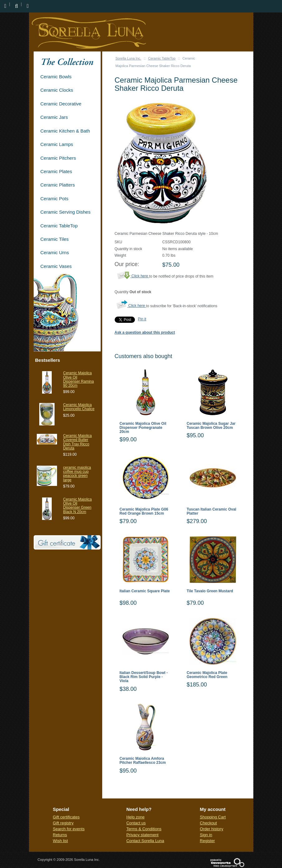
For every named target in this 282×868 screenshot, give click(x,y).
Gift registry (63, 823)
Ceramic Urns (55, 252)
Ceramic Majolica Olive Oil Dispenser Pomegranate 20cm (143, 428)
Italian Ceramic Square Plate (145, 591)
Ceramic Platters (58, 185)
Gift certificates (66, 817)
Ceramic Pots (55, 199)
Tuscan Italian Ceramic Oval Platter (211, 512)
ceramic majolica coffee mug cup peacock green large (77, 474)
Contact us (136, 823)
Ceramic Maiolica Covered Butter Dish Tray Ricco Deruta (78, 442)
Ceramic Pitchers (58, 158)
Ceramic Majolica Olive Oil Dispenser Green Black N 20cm (78, 506)
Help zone (135, 817)
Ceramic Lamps (57, 144)
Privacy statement (142, 835)
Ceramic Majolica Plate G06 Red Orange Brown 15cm (144, 512)
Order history (211, 829)
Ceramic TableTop (162, 58)
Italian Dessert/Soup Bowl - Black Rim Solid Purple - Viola (144, 677)
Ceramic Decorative (61, 104)
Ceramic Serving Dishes (66, 212)
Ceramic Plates (56, 171)
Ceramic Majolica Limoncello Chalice (79, 407)
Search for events (69, 829)
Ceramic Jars (54, 117)
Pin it (142, 319)
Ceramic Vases (56, 266)
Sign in (206, 835)
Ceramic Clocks (57, 90)
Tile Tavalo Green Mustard (210, 591)
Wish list (60, 841)
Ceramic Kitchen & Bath (65, 131)
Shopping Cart (213, 817)
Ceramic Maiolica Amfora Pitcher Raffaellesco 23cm (143, 761)
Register (207, 841)
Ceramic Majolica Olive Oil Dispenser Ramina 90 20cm (79, 379)
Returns (60, 835)
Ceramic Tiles (55, 239)
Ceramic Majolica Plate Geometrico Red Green (207, 675)
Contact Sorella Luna (145, 841)
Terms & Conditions (144, 829)
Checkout (208, 823)
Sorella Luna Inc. (129, 58)
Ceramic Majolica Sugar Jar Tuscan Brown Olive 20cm (211, 426)
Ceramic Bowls (56, 77)
